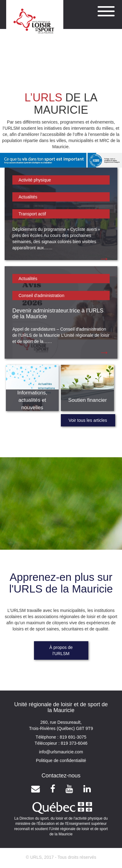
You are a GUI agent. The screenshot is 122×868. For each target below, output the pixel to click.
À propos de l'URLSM (61, 650)
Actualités (28, 197)
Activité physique (35, 180)
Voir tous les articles (88, 420)
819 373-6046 (74, 743)
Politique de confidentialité (61, 760)
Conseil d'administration (41, 295)
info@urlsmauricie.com (61, 752)
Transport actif (32, 214)
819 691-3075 (72, 737)
